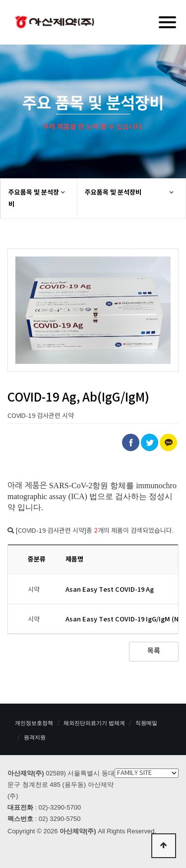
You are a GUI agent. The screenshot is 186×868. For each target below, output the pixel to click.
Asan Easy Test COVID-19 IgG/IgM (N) (123, 619)
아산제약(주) (55, 23)
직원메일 (146, 723)
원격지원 (35, 737)
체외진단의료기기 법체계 (94, 723)
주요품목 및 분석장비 (34, 199)
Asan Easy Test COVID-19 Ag (110, 590)
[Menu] (167, 22)
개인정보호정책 (34, 723)
